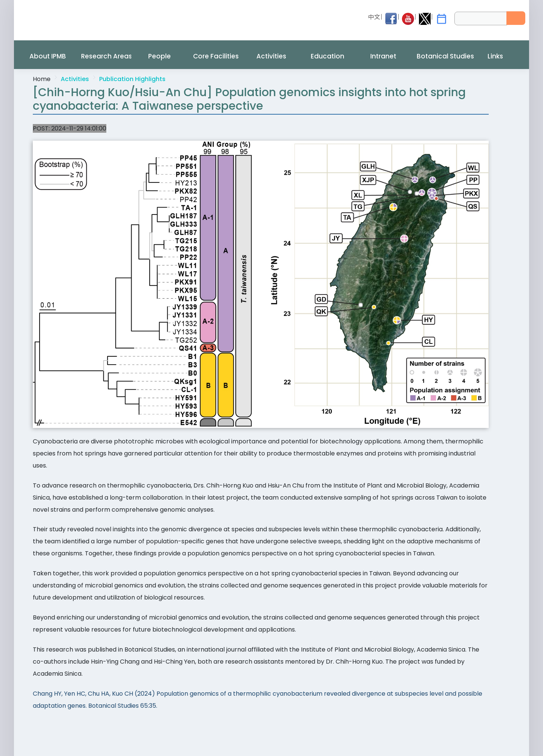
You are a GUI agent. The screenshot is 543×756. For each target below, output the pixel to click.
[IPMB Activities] (442, 19)
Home (42, 79)
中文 (374, 17)
